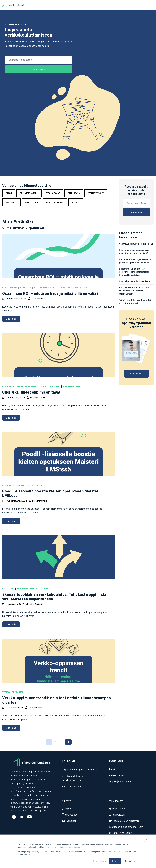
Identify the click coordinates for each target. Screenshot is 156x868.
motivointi (11, 202)
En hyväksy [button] (130, 861)
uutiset (76, 202)
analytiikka (32, 202)
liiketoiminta (10, 288)
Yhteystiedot (71, 815)
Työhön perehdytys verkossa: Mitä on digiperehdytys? (136, 302)
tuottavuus (75, 288)
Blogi (112, 769)
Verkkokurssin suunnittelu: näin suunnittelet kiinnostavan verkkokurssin (135, 291)
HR (85, 288)
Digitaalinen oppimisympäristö (80, 770)
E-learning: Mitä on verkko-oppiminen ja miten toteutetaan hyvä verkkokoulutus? (134, 272)
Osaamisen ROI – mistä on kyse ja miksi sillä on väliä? (50, 293)
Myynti (68, 809)
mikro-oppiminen (51, 386)
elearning (8, 386)
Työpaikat (70, 821)
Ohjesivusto (118, 809)
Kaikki (9, 193)
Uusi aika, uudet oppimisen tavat (31, 392)
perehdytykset (96, 193)
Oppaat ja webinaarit (120, 781)
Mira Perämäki (39, 299)
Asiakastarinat (117, 775)
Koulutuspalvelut (72, 787)
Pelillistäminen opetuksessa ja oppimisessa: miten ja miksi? (134, 252)
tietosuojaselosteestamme (69, 847)
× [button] (146, 840)
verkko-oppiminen (27, 386)
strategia (26, 288)
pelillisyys (74, 193)
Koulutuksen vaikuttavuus (50, 288)
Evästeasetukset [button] (100, 861)
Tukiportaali (118, 815)
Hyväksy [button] (115, 861)
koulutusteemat (55, 202)
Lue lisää (11, 319)
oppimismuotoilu (29, 193)
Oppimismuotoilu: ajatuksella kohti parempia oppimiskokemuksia (136, 261)
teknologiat (53, 193)
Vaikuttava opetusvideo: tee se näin (136, 244)
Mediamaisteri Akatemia (126, 821)
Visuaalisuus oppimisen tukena (134, 281)
